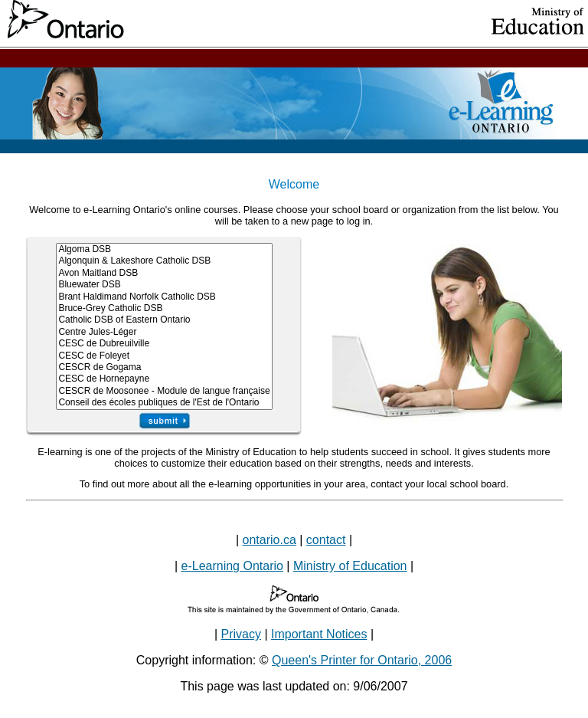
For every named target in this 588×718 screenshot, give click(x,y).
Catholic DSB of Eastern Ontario (164, 320)
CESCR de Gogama (164, 367)
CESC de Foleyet (164, 356)
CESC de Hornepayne (164, 379)
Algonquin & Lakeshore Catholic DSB (164, 261)
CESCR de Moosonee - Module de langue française (164, 391)
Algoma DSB (164, 249)
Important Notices (319, 634)
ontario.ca (269, 540)
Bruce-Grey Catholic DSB (164, 308)
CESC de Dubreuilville (164, 344)
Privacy (241, 634)
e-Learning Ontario (232, 566)
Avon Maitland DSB (164, 273)
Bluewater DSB (164, 285)
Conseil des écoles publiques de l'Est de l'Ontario (164, 403)
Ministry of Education (350, 566)
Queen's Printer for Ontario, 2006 (362, 660)
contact (326, 540)
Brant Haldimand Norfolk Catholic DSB (164, 297)
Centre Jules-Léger (164, 332)
